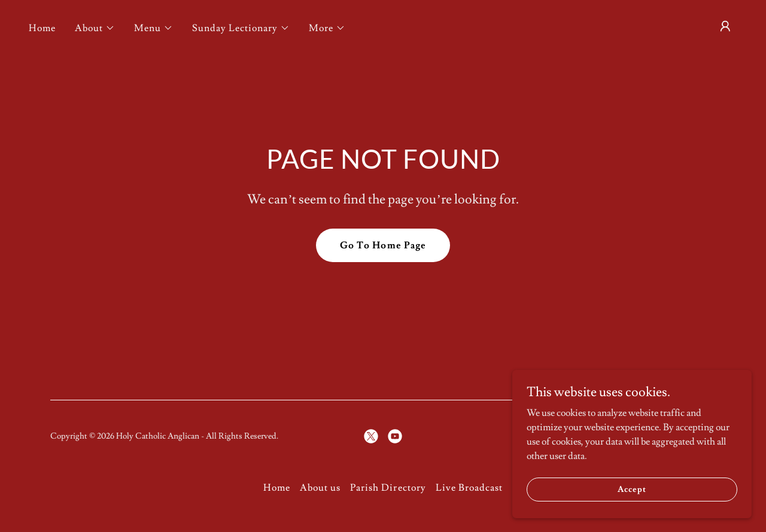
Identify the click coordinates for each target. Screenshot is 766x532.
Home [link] (42, 28)
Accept (632, 489)
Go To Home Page (383, 245)
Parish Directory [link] (388, 488)
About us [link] (320, 488)
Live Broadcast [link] (469, 488)
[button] (95, 28)
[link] (371, 436)
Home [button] (277, 488)
